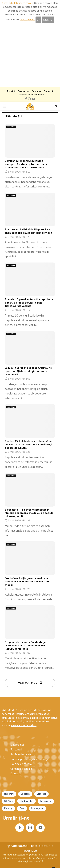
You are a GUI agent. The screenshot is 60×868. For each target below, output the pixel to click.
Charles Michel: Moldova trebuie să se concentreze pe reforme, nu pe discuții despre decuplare (28, 445)
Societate (25, 794)
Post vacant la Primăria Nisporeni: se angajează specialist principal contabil (28, 231)
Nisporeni (9, 794)
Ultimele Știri (14, 116)
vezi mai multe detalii (24, 725)
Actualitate (11, 127)
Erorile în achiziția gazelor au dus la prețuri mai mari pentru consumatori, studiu (27, 582)
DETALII (48, 20)
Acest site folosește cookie (17, 3)
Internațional (37, 808)
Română (11, 91)
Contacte (36, 91)
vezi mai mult (27, 20)
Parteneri (16, 750)
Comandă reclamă (21, 769)
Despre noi (24, 91)
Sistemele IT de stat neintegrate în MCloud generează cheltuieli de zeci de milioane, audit (29, 513)
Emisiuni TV (46, 801)
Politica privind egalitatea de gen (30, 759)
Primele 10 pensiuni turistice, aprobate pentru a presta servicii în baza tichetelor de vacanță (29, 303)
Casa (22, 808)
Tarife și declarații (21, 754)
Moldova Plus (26, 801)
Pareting (8, 808)
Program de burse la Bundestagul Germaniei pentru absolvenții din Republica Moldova (26, 646)
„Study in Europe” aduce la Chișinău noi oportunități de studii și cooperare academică (29, 371)
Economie (41, 794)
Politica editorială (21, 764)
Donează (48, 91)
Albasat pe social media (31, 95)
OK (38, 20)
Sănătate (9, 801)
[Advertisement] (30, 56)
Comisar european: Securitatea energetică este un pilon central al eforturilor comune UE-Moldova (26, 164)
